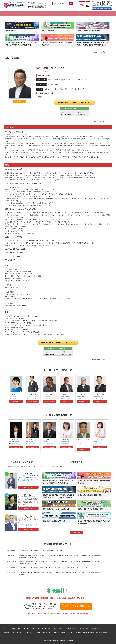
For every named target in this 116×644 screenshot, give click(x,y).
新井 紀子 (28, 495)
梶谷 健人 (16, 440)
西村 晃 (50, 440)
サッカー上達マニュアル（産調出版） (17, 330)
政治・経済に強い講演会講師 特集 (54, 521)
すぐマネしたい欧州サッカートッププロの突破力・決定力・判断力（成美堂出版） (32, 320)
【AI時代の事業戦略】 (14, 444)
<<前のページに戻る (99, 52)
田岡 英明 (66, 394)
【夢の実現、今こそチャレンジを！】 (51, 398)
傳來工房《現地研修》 (49, 31)
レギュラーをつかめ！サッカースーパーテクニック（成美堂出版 (26, 325)
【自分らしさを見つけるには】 (33, 444)
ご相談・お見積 (103, 13)
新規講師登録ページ (98, 629)
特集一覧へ (77, 532)
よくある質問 (84, 629)
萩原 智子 (16, 394)
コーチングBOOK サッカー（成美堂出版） (19, 323)
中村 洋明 (83, 394)
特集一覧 (26, 13)
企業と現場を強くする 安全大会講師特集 (56, 509)
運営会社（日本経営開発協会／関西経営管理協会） (92, 632)
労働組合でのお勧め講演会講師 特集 (90, 495)
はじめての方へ (85, 13)
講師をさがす (11, 13)
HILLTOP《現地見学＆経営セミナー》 (89, 31)
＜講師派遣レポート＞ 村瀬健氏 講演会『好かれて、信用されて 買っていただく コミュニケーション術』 (54, 568)
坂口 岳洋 (100, 394)
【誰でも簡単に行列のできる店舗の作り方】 (35, 398)
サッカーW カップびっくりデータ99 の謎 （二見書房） (23, 332)
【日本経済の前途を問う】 (82, 446)
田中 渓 (28, 474)
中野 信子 (66, 440)
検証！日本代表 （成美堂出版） (15, 318)
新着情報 (7, 632)
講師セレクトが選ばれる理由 (46, 13)
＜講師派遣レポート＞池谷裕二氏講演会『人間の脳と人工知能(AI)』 (41, 550)
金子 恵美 (100, 440)
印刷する (20, 102)
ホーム (6, 629)
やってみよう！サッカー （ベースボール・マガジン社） (23, 316)
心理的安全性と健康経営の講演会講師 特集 (92, 509)
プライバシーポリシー (43, 632)
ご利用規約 (29, 632)
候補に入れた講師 (83, 4)
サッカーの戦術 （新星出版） (15, 327)
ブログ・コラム (68, 13)
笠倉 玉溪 (33, 440)
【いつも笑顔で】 (13, 398)
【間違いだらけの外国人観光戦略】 (101, 398)
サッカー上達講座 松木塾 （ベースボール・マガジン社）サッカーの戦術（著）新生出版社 (34, 334)
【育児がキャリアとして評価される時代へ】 (102, 444)
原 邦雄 (28, 516)
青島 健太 (50, 394)
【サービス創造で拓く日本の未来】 (50, 444)
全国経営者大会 (11, 31)
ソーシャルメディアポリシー (63, 632)
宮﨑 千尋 (33, 394)
